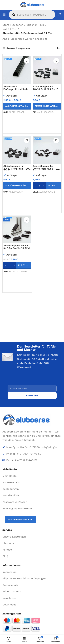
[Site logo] (32, 5)
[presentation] (32, 379)
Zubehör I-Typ (35, 25)
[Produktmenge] (39, 186)
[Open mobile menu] (4, 15)
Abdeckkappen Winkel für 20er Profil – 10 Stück (17, 247)
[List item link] (32, 476)
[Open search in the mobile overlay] (32, 15)
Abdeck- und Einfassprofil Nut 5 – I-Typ (16, 89)
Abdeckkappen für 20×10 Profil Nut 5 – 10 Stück (46, 89)
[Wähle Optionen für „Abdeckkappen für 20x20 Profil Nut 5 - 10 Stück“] (17, 186)
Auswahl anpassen (18, 48)
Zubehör (18, 25)
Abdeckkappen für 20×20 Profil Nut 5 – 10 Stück (16, 169)
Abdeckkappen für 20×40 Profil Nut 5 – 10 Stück (46, 169)
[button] (47, 186)
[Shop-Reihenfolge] (59, 48)
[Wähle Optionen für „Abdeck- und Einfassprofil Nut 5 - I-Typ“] (17, 106)
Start (6, 25)
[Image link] (32, 420)
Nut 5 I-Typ (9, 29)
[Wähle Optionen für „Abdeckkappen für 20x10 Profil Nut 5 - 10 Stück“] (47, 106)
